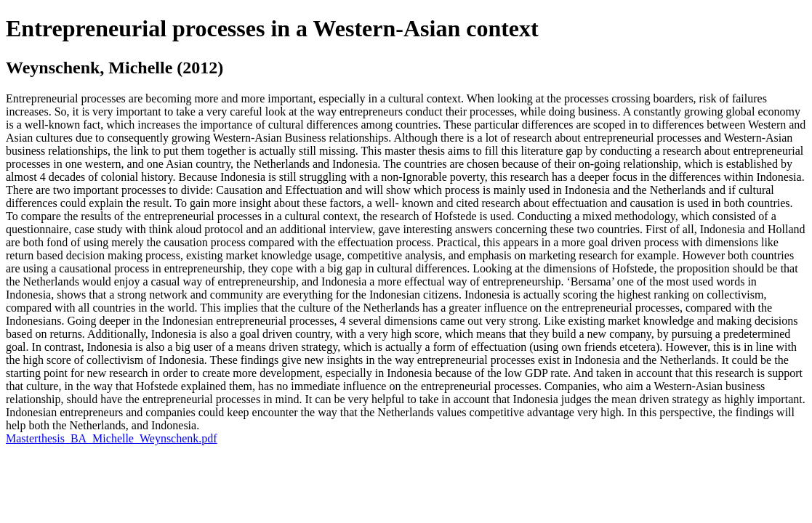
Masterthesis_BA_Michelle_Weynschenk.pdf (112, 438)
